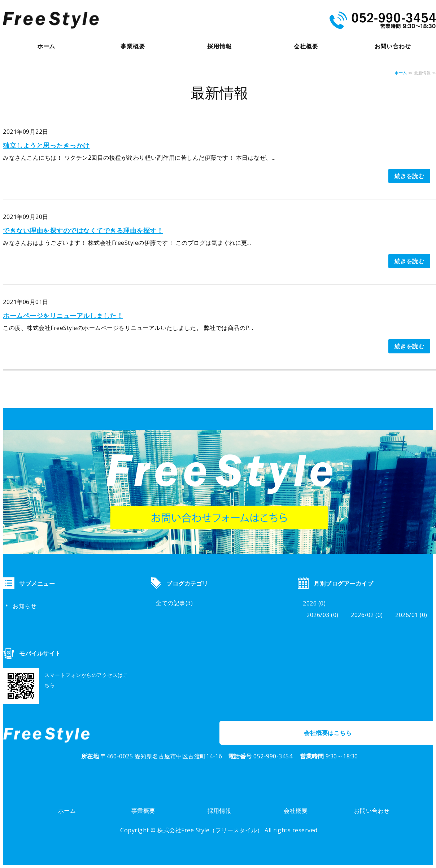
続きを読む (409, 176)
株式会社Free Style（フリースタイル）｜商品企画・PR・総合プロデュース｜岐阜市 (51, 20)
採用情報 (219, 46)
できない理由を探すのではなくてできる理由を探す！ (83, 230)
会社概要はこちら (328, 733)
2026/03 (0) (322, 615)
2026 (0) (314, 603)
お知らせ (25, 606)
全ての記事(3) (174, 603)
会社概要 (306, 46)
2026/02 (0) (367, 615)
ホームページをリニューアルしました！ (63, 316)
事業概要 (133, 46)
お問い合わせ (393, 46)
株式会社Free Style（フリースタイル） (210, 830)
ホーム (46, 46)
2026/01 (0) (411, 615)
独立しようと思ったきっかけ (46, 145)
